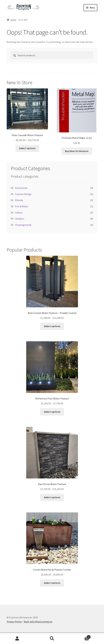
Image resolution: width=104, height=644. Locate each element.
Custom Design (23, 194)
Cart (80, 636)
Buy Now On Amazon (77, 151)
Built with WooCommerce (38, 622)
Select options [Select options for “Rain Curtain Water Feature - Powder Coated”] (52, 326)
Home (13, 20)
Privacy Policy (14, 622)
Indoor (19, 213)
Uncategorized (23, 225)
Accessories (21, 188)
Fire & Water (22, 206)
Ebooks (19, 200)
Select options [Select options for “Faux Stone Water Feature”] (52, 497)
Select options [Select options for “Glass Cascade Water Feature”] (27, 148)
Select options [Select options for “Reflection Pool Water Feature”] (52, 412)
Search (52, 639)
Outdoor (20, 219)
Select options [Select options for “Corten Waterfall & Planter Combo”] (52, 583)
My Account (17, 639)
